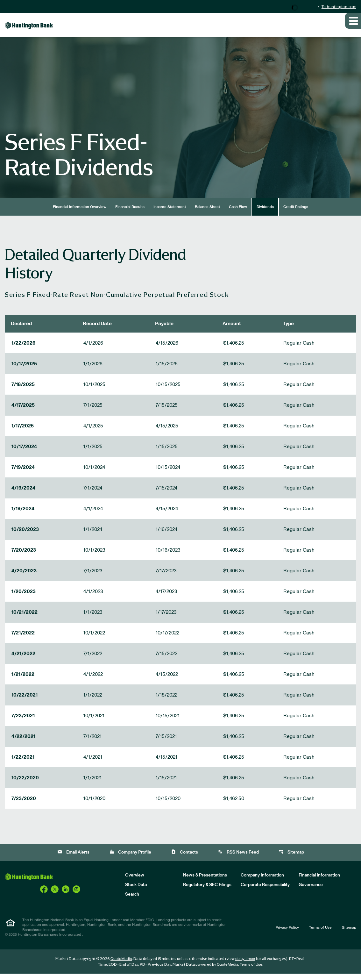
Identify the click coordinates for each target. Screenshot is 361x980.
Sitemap (291, 858)
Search (132, 900)
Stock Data (136, 891)
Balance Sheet (207, 213)
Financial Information (319, 881)
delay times (245, 965)
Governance (311, 891)
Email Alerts (73, 858)
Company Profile (130, 858)
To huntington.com (336, 6)
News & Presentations (205, 881)
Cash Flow (238, 213)
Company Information (262, 881)
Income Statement (170, 213)
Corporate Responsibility (265, 891)
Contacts (184, 858)
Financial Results (130, 213)
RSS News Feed (238, 858)
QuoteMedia (121, 965)
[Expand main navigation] (353, 26)
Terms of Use (320, 934)
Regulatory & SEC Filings (207, 891)
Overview (135, 881)
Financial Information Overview (80, 213)
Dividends (265, 213)
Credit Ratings (296, 213)
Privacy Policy (287, 934)
